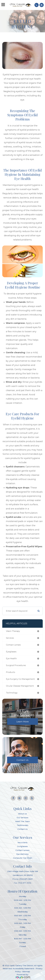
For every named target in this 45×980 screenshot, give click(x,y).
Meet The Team (23, 821)
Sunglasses (22, 846)
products (10, 672)
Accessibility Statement (23, 969)
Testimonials (23, 825)
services (10, 638)
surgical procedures (16, 665)
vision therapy (13, 631)
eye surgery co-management (20, 679)
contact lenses (13, 645)
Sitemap (26, 972)
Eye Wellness (22, 854)
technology (12, 693)
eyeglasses (11, 652)
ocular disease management (20, 686)
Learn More (23, 722)
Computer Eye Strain (23, 858)
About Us (22, 814)
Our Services (22, 818)
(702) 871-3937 (26, 879)
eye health (11, 659)
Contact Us (22, 760)
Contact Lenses (22, 850)
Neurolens (22, 843)
